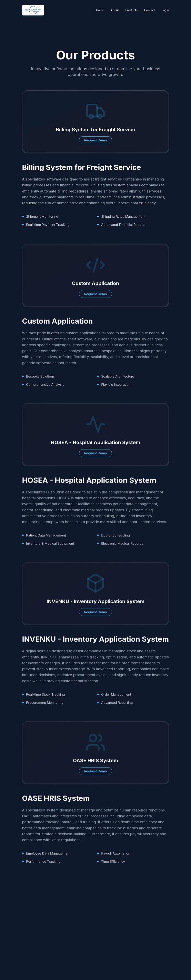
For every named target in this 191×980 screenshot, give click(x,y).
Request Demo (95, 140)
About (115, 10)
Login (165, 10)
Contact (149, 10)
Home (100, 10)
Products (131, 10)
